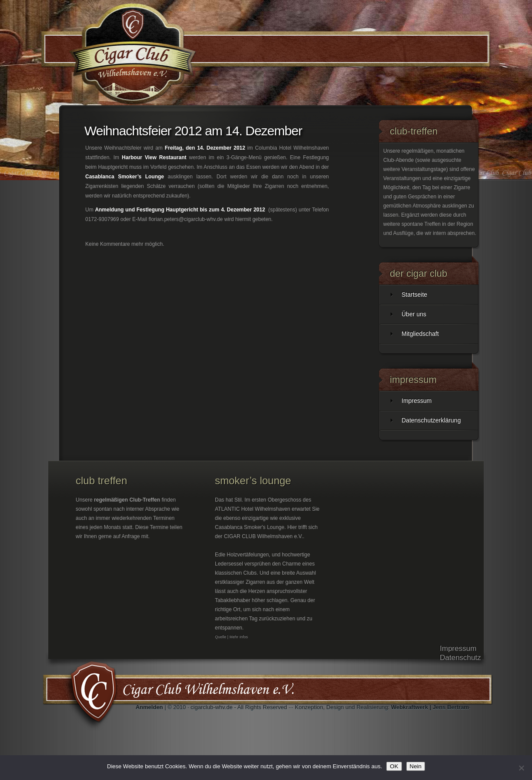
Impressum (417, 401)
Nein (416, 766)
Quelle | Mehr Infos (231, 637)
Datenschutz (460, 658)
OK (394, 766)
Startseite (414, 295)
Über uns (414, 314)
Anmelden (149, 707)
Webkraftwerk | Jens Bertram (430, 707)
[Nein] (521, 768)
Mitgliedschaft (420, 334)
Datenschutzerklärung (431, 420)
